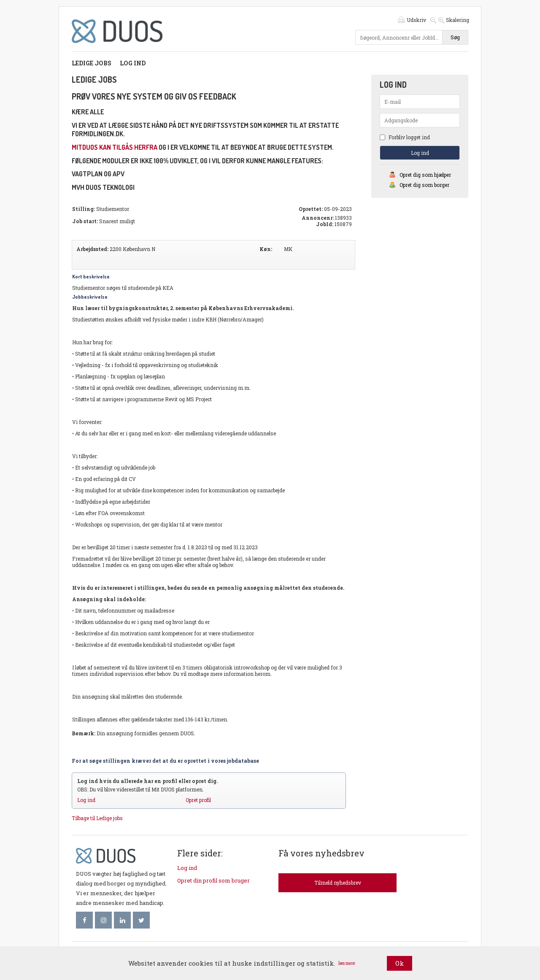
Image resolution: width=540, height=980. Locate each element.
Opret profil (198, 800)
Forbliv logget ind (405, 137)
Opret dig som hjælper (425, 175)
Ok (400, 963)
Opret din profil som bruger (213, 880)
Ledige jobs (92, 63)
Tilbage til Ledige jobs (97, 818)
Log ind (133, 63)
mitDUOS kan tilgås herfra (115, 147)
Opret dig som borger (424, 185)
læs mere (347, 963)
